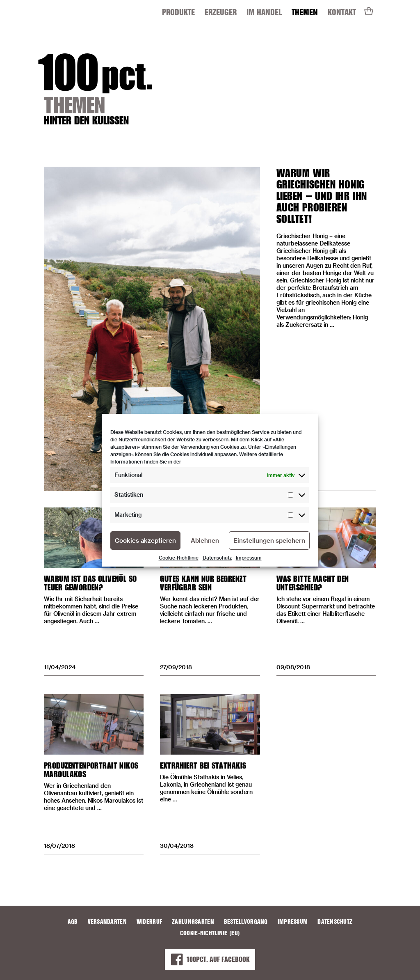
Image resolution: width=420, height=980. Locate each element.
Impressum (249, 558)
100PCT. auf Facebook (210, 959)
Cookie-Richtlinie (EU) (210, 933)
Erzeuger (221, 12)
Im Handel (264, 12)
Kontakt (342, 12)
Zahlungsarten (193, 922)
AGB (73, 922)
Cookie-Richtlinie (179, 558)
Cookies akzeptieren (145, 540)
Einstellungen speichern (269, 540)
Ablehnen (205, 540)
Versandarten (107, 922)
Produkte (178, 12)
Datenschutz (217, 558)
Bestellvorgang (246, 922)
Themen (305, 12)
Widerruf (149, 922)
